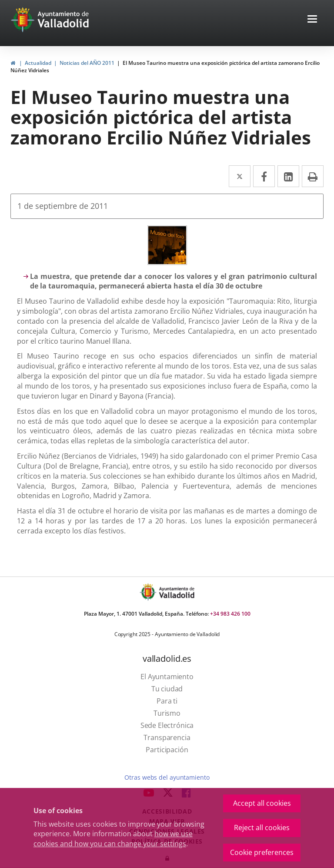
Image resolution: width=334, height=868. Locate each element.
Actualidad (38, 63)
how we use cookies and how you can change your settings (113, 839)
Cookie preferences (262, 852)
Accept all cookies (262, 803)
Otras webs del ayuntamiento (167, 777)
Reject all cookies (262, 828)
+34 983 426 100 (230, 614)
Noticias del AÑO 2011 (87, 63)
